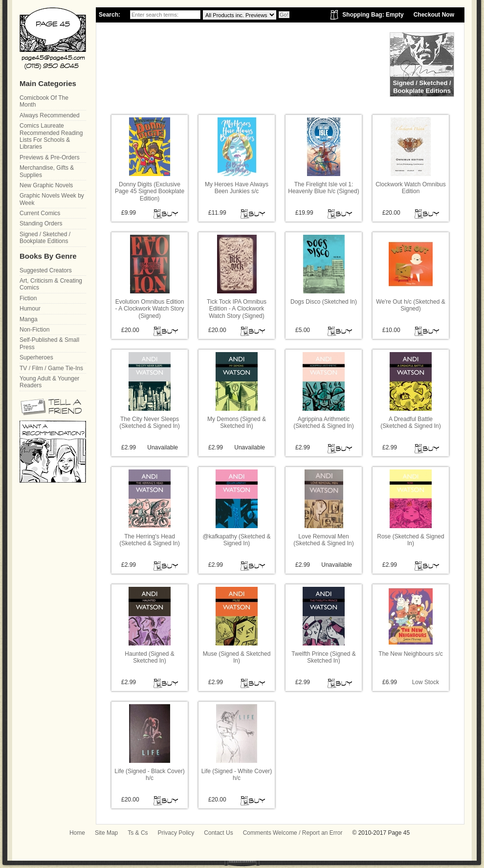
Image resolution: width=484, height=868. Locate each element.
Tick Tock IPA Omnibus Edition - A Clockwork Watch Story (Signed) (237, 309)
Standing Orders (41, 223)
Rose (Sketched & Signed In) (410, 540)
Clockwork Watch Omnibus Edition (411, 188)
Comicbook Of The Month (44, 101)
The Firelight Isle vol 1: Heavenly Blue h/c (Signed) (323, 188)
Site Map (106, 833)
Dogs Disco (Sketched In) (324, 302)
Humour (30, 309)
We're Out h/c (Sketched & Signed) (410, 305)
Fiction (28, 298)
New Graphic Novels (46, 185)
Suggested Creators (46, 270)
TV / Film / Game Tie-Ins (51, 368)
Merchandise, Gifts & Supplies (47, 171)
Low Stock (426, 682)
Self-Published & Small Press (49, 343)
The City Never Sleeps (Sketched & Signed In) (149, 423)
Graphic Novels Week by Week (52, 199)
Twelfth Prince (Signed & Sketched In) (323, 657)
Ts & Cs (138, 833)
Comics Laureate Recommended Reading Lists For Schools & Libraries (51, 136)
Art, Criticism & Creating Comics (51, 284)
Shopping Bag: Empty (373, 15)
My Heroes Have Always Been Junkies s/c (237, 188)
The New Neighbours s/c (410, 654)
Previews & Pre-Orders (50, 157)
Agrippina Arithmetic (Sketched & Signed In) (323, 423)
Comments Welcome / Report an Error (293, 833)
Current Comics (40, 213)
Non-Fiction (34, 330)
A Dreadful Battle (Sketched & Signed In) (410, 423)
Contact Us (218, 833)
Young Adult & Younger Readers (49, 382)
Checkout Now (434, 15)
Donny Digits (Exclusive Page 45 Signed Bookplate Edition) (150, 191)
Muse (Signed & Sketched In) (237, 657)
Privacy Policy (176, 833)
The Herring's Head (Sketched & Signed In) (149, 540)
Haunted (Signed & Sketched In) (149, 657)
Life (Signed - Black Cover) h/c (149, 775)
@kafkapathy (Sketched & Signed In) (237, 540)
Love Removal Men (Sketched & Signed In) (323, 540)
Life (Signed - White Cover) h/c (237, 775)
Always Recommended (50, 115)
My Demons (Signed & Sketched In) (237, 423)
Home (77, 833)
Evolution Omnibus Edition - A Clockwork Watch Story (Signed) (150, 309)
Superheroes (36, 357)
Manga (29, 319)
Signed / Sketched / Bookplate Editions (45, 238)
